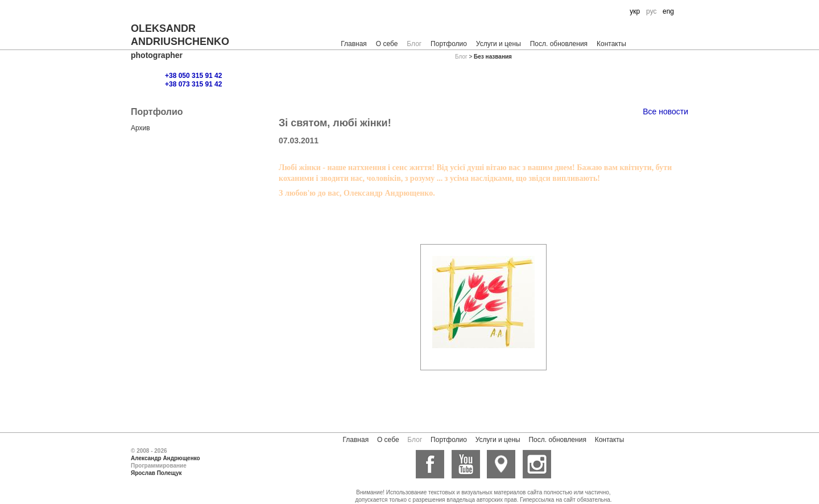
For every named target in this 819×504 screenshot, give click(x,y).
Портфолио (449, 44)
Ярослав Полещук (156, 473)
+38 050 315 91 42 (193, 76)
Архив (140, 128)
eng (668, 11)
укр (635, 11)
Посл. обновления (559, 44)
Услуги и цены (499, 44)
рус (651, 11)
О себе (387, 44)
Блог (414, 44)
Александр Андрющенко (166, 458)
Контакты (611, 44)
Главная (354, 44)
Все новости (665, 111)
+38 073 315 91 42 (193, 84)
